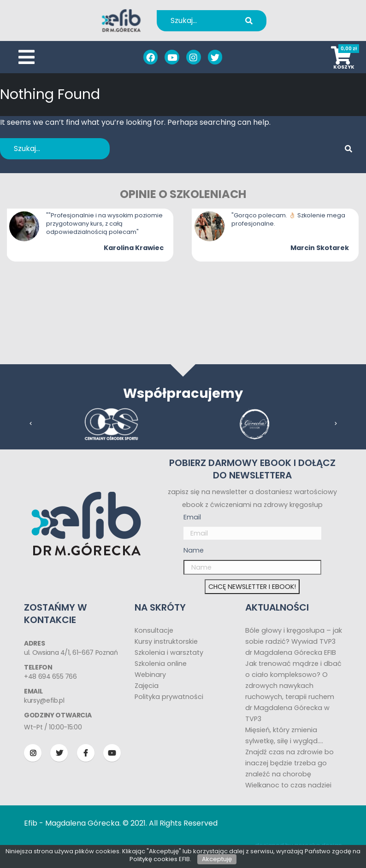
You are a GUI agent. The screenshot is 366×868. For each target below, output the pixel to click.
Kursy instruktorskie (166, 641)
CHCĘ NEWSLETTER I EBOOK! (252, 587)
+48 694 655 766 (50, 676)
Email (192, 517)
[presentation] (31, 424)
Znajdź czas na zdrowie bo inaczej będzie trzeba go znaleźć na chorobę (289, 763)
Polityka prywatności (169, 697)
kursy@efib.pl (44, 700)
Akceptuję (217, 859)
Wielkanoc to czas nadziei (288, 785)
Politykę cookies (153, 859)
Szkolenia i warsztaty (169, 652)
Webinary (150, 675)
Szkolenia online (161, 664)
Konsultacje (154, 630)
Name (194, 550)
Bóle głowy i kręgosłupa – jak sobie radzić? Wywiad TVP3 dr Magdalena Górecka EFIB (294, 641)
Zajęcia (147, 686)
